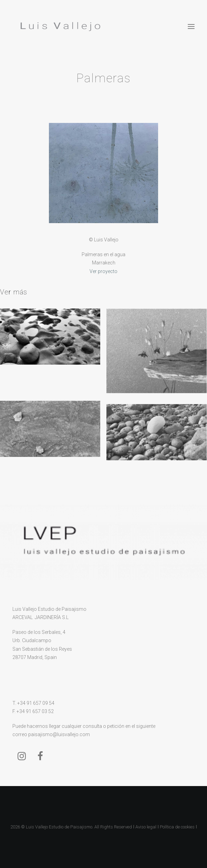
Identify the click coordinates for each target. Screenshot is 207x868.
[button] (191, 27)
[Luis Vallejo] (59, 27)
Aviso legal (146, 827)
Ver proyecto (104, 271)
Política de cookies (177, 827)
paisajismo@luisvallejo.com (59, 734)
